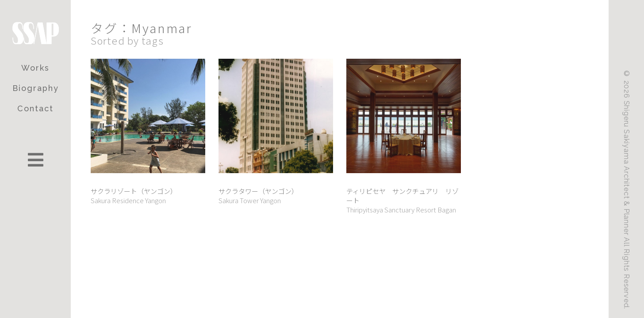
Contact (35, 108)
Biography (36, 88)
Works (35, 68)
